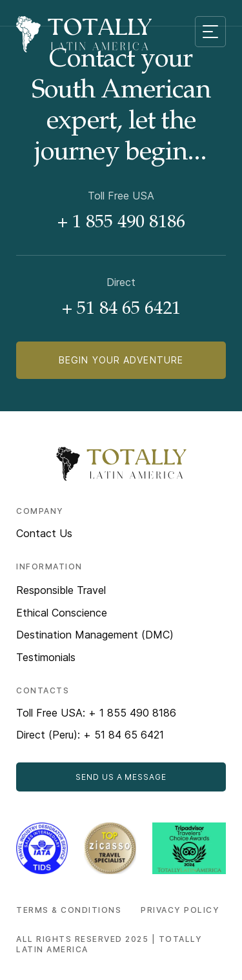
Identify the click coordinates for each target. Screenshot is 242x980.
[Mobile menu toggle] (210, 32)
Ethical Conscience (62, 613)
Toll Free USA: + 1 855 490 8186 (96, 713)
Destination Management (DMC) (95, 635)
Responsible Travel (61, 590)
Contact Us (44, 533)
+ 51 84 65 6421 (121, 310)
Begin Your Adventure (121, 360)
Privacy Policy (180, 910)
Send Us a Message (121, 777)
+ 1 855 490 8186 (121, 223)
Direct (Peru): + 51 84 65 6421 (90, 735)
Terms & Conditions (69, 910)
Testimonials (46, 657)
